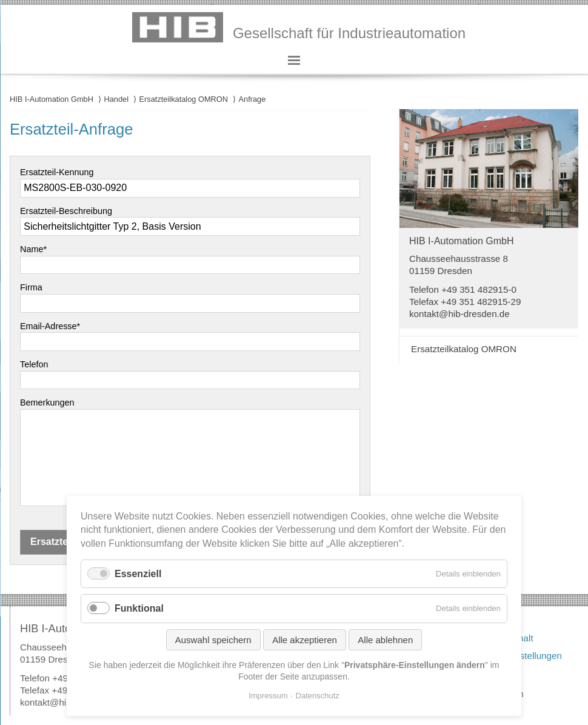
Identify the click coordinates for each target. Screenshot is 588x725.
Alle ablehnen (385, 640)
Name (33, 249)
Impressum (268, 696)
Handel (116, 99)
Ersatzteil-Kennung (57, 172)
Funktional (139, 608)
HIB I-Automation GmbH (52, 99)
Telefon (34, 364)
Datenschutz (318, 696)
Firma (31, 287)
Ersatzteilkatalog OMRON (184, 99)
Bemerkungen (47, 403)
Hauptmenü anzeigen (294, 61)
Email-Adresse (50, 326)
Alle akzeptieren (305, 640)
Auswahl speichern (213, 640)
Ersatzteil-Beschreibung (66, 211)
